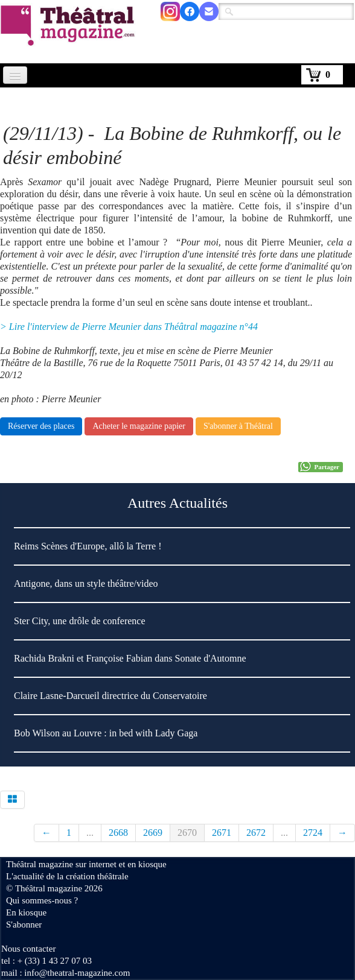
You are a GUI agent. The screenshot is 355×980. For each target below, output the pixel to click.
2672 (256, 833)
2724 (313, 833)
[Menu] (15, 75)
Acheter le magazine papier (139, 426)
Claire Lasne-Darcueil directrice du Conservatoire (110, 696)
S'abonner (24, 925)
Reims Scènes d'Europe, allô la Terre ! (88, 546)
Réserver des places (41, 426)
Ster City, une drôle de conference (80, 621)
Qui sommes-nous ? (42, 900)
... (90, 833)
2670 (187, 833)
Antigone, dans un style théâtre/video (86, 583)
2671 (222, 833)
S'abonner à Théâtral (238, 426)
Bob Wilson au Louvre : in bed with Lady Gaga (106, 733)
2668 (118, 833)
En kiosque (26, 912)
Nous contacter (28, 949)
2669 (153, 833)
